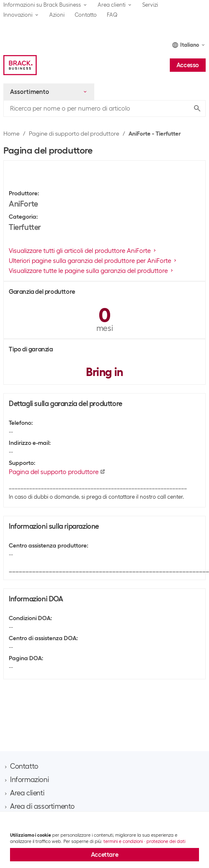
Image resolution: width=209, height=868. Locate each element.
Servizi (150, 5)
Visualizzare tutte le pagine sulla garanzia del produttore (92, 271)
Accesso (188, 65)
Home (11, 134)
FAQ (112, 15)
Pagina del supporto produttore (57, 472)
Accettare (104, 855)
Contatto (86, 15)
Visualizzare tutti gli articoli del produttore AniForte (83, 251)
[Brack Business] (20, 65)
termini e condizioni (123, 841)
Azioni (57, 15)
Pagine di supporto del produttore (74, 134)
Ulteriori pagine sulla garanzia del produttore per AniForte (93, 261)
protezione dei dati (166, 841)
